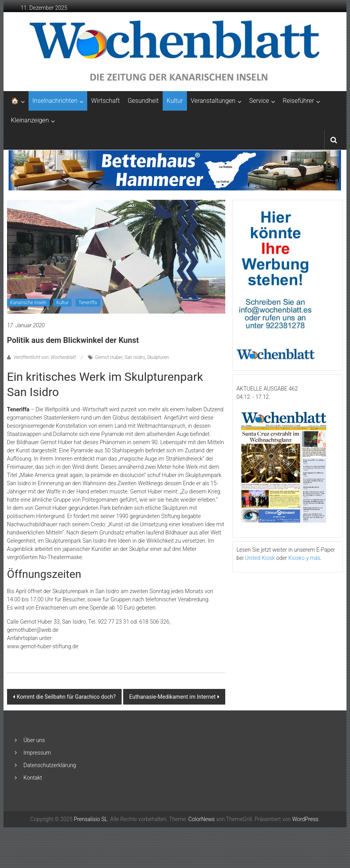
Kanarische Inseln (28, 303)
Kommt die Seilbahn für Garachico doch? (66, 697)
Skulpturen (158, 357)
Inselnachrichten (55, 101)
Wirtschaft (105, 101)
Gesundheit (143, 101)
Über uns (34, 740)
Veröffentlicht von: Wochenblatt (45, 357)
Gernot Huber (109, 357)
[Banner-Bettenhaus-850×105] (175, 170)
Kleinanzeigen (30, 120)
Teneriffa (88, 303)
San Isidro (135, 357)
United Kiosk (260, 558)
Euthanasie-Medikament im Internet (172, 697)
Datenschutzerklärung (50, 765)
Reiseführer (298, 101)
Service (259, 101)
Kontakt (33, 778)
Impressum (37, 753)
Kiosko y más (304, 558)
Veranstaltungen (213, 101)
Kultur (175, 101)
